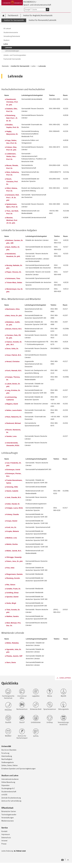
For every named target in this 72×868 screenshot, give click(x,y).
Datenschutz (6, 837)
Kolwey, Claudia (13, 514)
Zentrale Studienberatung (11, 798)
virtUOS (4, 795)
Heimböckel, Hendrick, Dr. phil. (13, 255)
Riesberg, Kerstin (13, 578)
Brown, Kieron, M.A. (14, 329)
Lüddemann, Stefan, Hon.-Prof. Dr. (11, 156)
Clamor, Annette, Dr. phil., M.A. (14, 343)
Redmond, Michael (14, 423)
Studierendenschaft (9, 791)
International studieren (10, 779)
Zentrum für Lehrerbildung (11, 801)
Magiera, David (12, 404)
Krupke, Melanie (13, 531)
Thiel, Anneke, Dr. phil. (13, 611)
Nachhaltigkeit (7, 759)
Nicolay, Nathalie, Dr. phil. (14, 267)
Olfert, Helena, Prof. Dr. (12, 189)
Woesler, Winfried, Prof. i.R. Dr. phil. (12, 220)
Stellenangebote (8, 762)
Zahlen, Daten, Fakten (10, 765)
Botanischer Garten (9, 811)
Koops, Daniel (12, 521)
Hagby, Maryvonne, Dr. (12, 133)
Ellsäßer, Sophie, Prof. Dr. (13, 126)
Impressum (6, 834)
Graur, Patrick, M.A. (14, 355)
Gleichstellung (7, 756)
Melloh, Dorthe (12, 544)
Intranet (4, 841)
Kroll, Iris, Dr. (11, 527)
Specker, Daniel (12, 597)
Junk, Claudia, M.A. (14, 497)
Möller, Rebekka (13, 643)
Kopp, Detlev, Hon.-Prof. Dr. (12, 142)
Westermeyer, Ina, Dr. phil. (15, 290)
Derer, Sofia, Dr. (13, 349)
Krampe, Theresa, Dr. (13, 378)
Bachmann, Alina (13, 309)
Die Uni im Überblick (9, 750)
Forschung (5, 753)
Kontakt (4, 831)
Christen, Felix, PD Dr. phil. (14, 337)
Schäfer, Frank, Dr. (14, 589)
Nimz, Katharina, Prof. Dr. (13, 173)
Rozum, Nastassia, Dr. (14, 431)
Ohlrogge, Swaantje (14, 557)
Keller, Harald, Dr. (13, 504)
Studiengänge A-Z (8, 788)
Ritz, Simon (11, 585)
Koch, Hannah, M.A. (14, 371)
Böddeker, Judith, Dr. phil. (13, 323)
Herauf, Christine (13, 361)
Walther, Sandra (13, 616)
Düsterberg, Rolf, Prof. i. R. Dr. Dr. (12, 118)
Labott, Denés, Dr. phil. (13, 385)
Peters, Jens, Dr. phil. (15, 561)
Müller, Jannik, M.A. (14, 551)
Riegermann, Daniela (14, 574)
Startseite (5, 66)
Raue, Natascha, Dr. (14, 417)
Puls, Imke (10, 568)
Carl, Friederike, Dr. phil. (14, 464)
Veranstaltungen (8, 818)
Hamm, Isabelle (12, 491)
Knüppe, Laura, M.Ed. (15, 508)
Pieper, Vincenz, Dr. (14, 272)
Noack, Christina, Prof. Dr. (12, 182)
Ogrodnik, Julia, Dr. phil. (14, 651)
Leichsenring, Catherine (12, 398)
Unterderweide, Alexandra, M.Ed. (13, 444)
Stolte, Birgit (11, 603)
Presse (4, 844)
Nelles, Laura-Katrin (14, 410)
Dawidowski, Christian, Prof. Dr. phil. (12, 102)
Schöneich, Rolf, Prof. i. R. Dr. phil (13, 198)
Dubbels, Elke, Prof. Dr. (12, 110)
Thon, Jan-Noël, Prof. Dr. (13, 212)
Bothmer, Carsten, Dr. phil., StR (15, 242)
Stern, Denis (11, 662)
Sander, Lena (11, 436)
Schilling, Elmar (13, 593)
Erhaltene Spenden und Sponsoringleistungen (18, 769)
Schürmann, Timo (13, 278)
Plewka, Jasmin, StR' (14, 656)
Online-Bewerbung (8, 782)
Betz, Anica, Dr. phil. (14, 316)
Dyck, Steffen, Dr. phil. (13, 248)
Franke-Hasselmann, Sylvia (14, 482)
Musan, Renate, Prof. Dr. (12, 167)
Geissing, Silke (12, 487)
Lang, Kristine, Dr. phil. (13, 392)
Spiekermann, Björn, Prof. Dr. (12, 205)
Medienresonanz (8, 821)
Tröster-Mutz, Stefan (14, 282)
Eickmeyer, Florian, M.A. (14, 475)
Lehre (34, 66)
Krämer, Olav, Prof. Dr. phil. (12, 148)
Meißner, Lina (12, 538)
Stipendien (5, 785)
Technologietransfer (9, 814)
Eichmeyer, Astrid (13, 470)
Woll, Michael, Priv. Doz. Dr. (14, 624)
